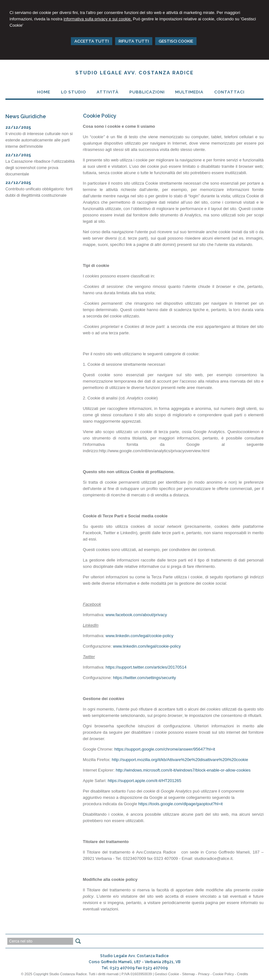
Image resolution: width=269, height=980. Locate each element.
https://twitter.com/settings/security (144, 678)
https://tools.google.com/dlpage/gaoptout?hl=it (181, 804)
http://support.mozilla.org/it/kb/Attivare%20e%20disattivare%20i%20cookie (180, 760)
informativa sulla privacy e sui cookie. (98, 19)
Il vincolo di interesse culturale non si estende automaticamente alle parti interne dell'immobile (39, 140)
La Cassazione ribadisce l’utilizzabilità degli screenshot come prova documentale (40, 168)
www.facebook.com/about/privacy (136, 615)
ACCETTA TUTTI (92, 41)
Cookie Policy (223, 974)
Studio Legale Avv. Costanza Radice (134, 73)
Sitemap (189, 974)
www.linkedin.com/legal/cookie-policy (139, 636)
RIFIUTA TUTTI (134, 41)
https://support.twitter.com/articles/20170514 (146, 667)
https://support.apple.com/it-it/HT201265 (145, 781)
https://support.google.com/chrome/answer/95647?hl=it (165, 749)
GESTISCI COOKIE (176, 41)
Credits (242, 974)
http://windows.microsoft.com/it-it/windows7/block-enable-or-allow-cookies (183, 770)
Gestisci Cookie (167, 974)
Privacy (204, 974)
